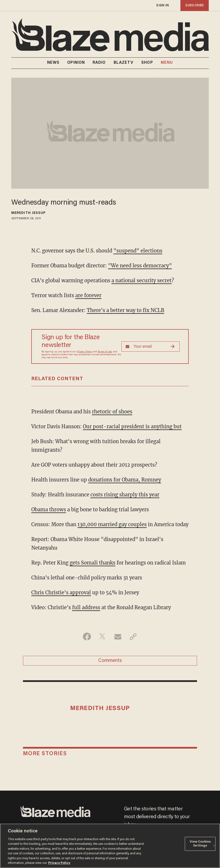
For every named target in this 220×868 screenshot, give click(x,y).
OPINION (76, 63)
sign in (163, 5)
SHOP (147, 63)
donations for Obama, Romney (125, 480)
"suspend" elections (138, 251)
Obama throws (49, 509)
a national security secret (142, 280)
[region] (110, 846)
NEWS (53, 63)
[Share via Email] (118, 637)
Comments (110, 661)
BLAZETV (124, 63)
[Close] (215, 846)
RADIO (99, 63)
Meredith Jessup (29, 213)
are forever (88, 295)
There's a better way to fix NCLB (126, 310)
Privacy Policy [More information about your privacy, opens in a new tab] (59, 863)
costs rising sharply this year (125, 495)
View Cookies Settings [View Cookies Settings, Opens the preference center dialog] (200, 844)
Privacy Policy (84, 352)
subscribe (195, 5)
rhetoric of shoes (112, 412)
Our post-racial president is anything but (132, 426)
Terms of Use (105, 352)
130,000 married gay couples (112, 524)
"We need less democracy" (140, 266)
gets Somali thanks (93, 563)
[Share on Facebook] (87, 637)
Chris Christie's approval (61, 592)
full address (86, 607)
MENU (167, 63)
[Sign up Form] (151, 346)
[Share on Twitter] (102, 637)
